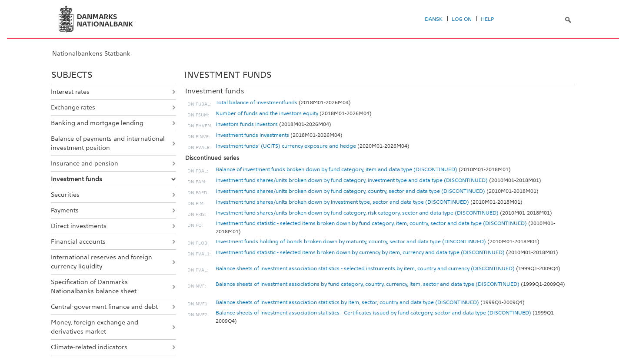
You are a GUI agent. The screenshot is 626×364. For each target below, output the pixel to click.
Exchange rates (73, 107)
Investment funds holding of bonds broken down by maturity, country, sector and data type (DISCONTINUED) (351, 242)
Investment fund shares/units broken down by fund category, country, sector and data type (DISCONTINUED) (350, 191)
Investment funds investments (252, 135)
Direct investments (79, 226)
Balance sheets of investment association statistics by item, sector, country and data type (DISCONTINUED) (347, 302)
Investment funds (77, 179)
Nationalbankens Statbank (91, 53)
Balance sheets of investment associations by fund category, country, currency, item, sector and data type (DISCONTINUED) (368, 284)
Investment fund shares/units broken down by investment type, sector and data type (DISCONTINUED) (342, 202)
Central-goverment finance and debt (104, 307)
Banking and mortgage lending (97, 123)
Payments (65, 210)
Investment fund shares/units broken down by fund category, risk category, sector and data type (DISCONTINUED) (357, 213)
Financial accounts (78, 242)
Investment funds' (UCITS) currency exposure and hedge (286, 146)
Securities (65, 195)
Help (487, 19)
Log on (462, 19)
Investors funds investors (247, 124)
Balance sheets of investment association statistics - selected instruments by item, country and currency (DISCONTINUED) (365, 268)
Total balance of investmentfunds (256, 103)
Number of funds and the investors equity (267, 113)
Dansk (434, 19)
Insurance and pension (85, 163)
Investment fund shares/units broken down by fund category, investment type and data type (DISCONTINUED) (352, 180)
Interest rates (70, 92)
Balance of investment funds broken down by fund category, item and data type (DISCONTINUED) (336, 169)
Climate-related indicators (89, 347)
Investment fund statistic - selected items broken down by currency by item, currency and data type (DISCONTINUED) (360, 252)
